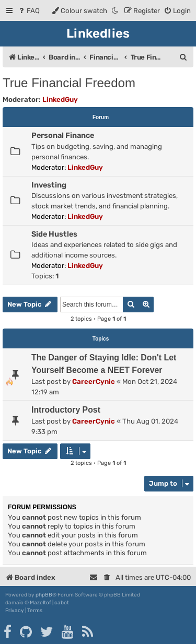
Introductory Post (66, 410)
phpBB (44, 595)
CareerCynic (94, 382)
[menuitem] (28, 11)
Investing (49, 185)
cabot (62, 603)
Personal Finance (63, 135)
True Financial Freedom (69, 83)
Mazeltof (41, 603)
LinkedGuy (60, 99)
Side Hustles (54, 234)
